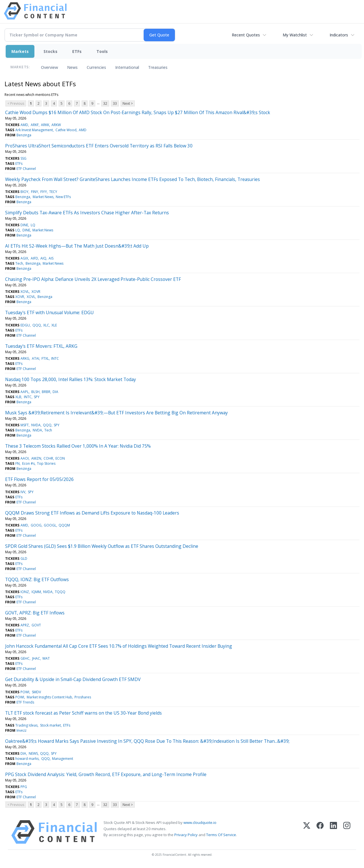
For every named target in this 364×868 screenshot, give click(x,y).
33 (115, 103)
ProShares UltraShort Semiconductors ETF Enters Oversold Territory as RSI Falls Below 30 (99, 146)
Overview (49, 67)
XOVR (36, 292)
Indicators (339, 35)
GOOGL (50, 525)
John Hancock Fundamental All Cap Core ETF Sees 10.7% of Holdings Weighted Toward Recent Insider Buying (119, 646)
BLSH (35, 392)
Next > (128, 103)
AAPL (25, 392)
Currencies (96, 67)
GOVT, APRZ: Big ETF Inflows (35, 613)
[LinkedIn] (333, 832)
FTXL (45, 358)
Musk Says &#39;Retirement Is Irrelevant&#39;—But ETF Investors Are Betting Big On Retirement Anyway (116, 413)
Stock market (50, 725)
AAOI (25, 458)
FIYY (44, 192)
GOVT (36, 625)
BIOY (24, 192)
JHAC (36, 658)
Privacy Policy (186, 835)
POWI (25, 692)
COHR (48, 458)
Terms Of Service (221, 835)
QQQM (64, 525)
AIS (51, 258)
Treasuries (158, 67)
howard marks (27, 759)
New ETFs (63, 197)
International (127, 67)
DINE (24, 225)
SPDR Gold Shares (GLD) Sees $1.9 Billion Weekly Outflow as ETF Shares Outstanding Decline (102, 546)
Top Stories (46, 463)
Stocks (50, 51)
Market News (43, 197)
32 (105, 103)
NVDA (36, 425)
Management (63, 759)
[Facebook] (320, 832)
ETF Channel (26, 169)
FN (17, 463)
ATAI (36, 358)
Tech (19, 263)
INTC (55, 358)
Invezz (21, 730)
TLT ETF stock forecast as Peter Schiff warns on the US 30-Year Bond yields (83, 713)
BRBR (46, 392)
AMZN (36, 458)
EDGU (25, 325)
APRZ (25, 625)
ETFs (77, 51)
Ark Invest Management (34, 130)
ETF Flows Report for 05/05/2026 (39, 479)
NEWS (33, 753)
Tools (102, 51)
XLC (46, 325)
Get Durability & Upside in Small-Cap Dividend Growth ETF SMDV (73, 679)
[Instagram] (347, 832)
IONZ (25, 592)
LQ (33, 225)
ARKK (45, 125)
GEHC (25, 658)
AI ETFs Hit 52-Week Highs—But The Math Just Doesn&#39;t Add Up (77, 246)
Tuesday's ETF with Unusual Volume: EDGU (49, 312)
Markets (20, 51)
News (72, 67)
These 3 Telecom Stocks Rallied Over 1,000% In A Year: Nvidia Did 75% (78, 446)
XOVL (25, 292)
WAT (46, 658)
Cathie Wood (66, 130)
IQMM (36, 592)
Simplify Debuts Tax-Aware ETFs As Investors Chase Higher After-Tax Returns (87, 213)
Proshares (83, 697)
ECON (60, 458)
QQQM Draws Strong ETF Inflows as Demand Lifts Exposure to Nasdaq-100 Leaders (92, 513)
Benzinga (24, 135)
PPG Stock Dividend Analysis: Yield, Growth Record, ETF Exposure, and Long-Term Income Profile (106, 774)
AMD (24, 125)
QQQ (37, 325)
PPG (24, 787)
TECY (53, 192)
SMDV (36, 692)
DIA (55, 392)
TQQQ (60, 592)
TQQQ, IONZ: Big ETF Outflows (37, 579)
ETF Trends (25, 702)
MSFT (25, 425)
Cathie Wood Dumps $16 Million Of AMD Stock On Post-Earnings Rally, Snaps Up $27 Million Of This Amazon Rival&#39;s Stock (138, 112)
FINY (35, 192)
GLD (24, 559)
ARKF (35, 125)
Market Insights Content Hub (49, 697)
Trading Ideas (26, 725)
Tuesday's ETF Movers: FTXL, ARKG (41, 346)
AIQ (43, 258)
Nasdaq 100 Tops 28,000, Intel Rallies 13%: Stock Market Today (71, 379)
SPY (37, 397)
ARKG (25, 358)
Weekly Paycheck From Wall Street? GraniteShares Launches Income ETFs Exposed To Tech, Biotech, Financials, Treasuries (133, 179)
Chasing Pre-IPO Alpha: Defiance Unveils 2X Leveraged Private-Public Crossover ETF (93, 279)
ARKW (56, 125)
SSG (23, 158)
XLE (54, 325)
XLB (18, 397)
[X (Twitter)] (307, 832)
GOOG (36, 525)
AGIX (24, 258)
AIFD (34, 258)
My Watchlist (295, 35)
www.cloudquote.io (200, 822)
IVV (23, 492)
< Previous (16, 103)
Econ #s (28, 463)
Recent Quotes (246, 35)
